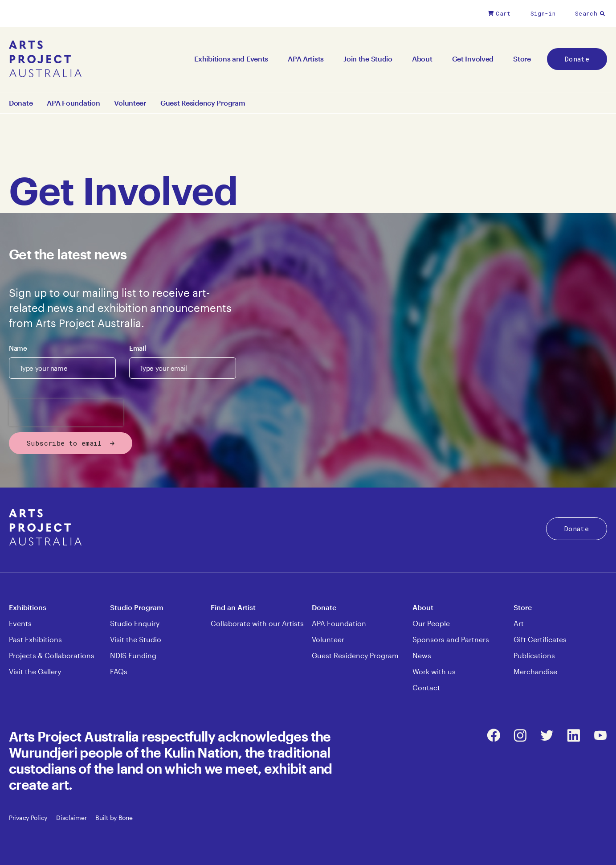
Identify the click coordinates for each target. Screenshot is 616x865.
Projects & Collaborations (52, 655)
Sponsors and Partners (451, 639)
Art (519, 623)
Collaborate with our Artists (257, 623)
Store (522, 59)
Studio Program (137, 607)
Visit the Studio (136, 639)
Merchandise (535, 671)
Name (18, 348)
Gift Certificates (540, 639)
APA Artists (306, 59)
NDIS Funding (133, 655)
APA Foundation (73, 103)
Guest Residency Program (203, 103)
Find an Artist (233, 607)
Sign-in (543, 13)
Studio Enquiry (135, 623)
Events (20, 623)
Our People (431, 623)
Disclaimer (71, 818)
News (422, 655)
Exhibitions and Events (231, 59)
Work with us (434, 671)
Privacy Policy (28, 818)
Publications (534, 655)
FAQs (119, 671)
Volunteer (130, 103)
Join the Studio (368, 59)
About (422, 59)
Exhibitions (28, 607)
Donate (577, 59)
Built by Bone (114, 818)
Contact (426, 687)
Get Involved (473, 59)
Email (137, 348)
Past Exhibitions (35, 639)
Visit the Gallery (35, 671)
